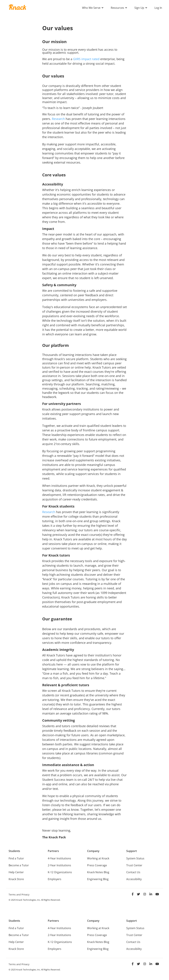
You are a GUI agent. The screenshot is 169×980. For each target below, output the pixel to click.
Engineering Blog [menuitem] (98, 879)
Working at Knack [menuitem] (98, 858)
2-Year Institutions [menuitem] (59, 865)
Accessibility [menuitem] (134, 879)
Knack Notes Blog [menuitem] (98, 872)
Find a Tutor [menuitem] (16, 858)
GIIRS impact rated (86, 59)
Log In (158, 8)
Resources (118, 8)
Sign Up (140, 8)
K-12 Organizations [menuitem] (60, 872)
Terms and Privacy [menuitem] (19, 895)
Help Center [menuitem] (16, 872)
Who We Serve (92, 8)
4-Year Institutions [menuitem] (59, 858)
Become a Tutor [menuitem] (19, 865)
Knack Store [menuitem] (16, 879)
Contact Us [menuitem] (133, 872)
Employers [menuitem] (55, 879)
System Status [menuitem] (135, 858)
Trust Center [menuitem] (134, 865)
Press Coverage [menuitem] (97, 865)
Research (58, 119)
